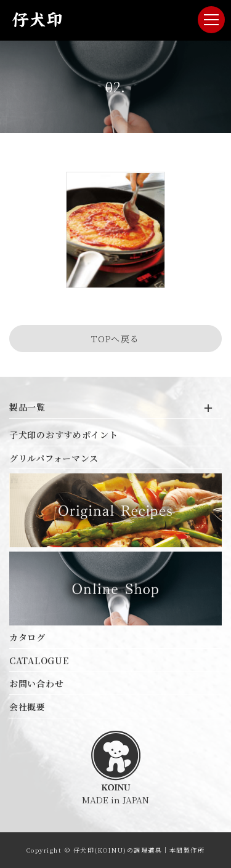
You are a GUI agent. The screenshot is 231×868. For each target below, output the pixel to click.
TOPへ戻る (115, 339)
